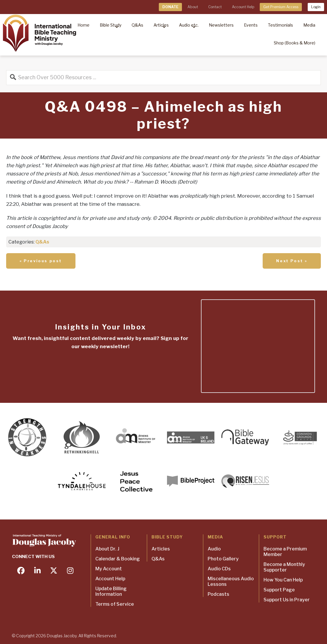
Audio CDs (219, 569)
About (193, 7)
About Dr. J (107, 549)
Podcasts (218, 594)
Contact (215, 7)
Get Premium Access (281, 7)
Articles (161, 549)
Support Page (279, 590)
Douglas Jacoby (62, 636)
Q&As (42, 242)
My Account (109, 569)
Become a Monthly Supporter (284, 567)
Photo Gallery (223, 559)
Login (316, 7)
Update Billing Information (111, 591)
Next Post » (292, 261)
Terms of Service (115, 604)
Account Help (243, 7)
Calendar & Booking (118, 559)
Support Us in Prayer (287, 600)
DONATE (170, 7)
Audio (214, 549)
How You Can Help (283, 580)
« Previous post (41, 261)
